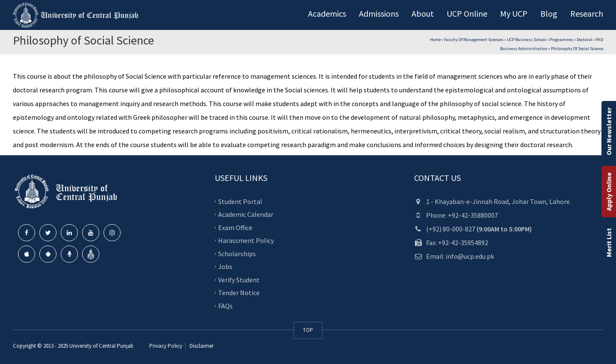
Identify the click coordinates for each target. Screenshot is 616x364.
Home (435, 40)
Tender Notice (239, 293)
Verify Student (239, 279)
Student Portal (240, 201)
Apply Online (609, 192)
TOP (308, 330)
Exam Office (235, 227)
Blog (549, 13)
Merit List (609, 243)
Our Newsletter (609, 131)
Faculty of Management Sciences (474, 40)
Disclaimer (201, 346)
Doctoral (584, 40)
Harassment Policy (246, 240)
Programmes (561, 40)
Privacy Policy (166, 346)
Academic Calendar (246, 214)
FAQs (225, 305)
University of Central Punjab (101, 346)
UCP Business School (526, 40)
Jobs (225, 266)
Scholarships (237, 253)
